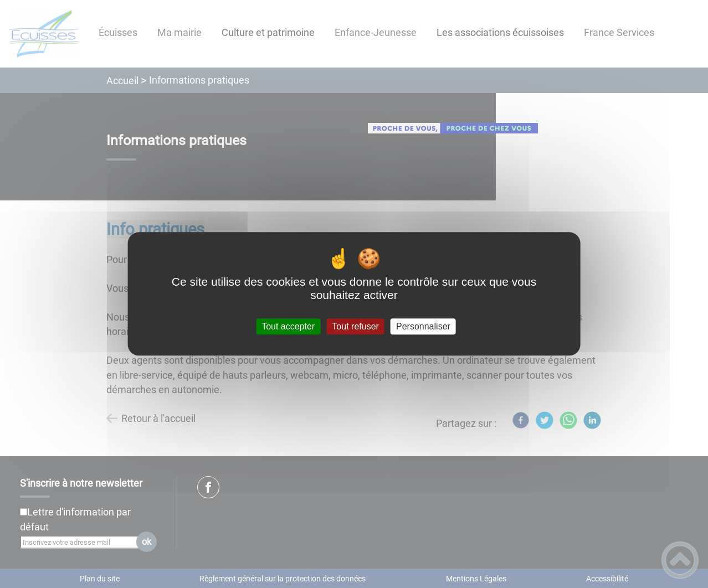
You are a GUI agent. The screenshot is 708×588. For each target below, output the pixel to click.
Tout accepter (288, 326)
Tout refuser (355, 326)
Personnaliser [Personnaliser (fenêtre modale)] (423, 326)
